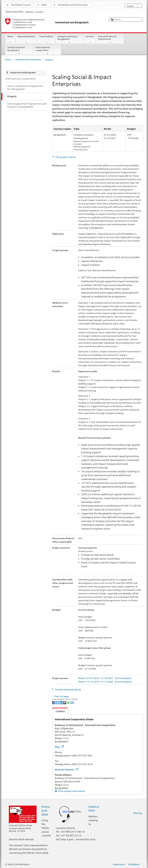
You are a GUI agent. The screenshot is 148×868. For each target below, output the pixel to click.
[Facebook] (54, 702)
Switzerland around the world (73, 5)
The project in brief (65, 157)
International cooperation (47, 50)
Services (90, 39)
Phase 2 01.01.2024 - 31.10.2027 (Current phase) (105, 678)
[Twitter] (58, 702)
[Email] (72, 702)
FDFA (44, 5)
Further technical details (68, 690)
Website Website (66, 770)
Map (59, 747)
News (10, 39)
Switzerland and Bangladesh (19, 50)
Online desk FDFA (46, 810)
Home (8, 60)
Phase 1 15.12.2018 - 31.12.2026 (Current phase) (105, 682)
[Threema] (65, 702)
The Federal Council (21, 5)
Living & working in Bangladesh (69, 39)
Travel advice (46, 39)
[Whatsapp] (69, 702)
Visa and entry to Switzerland (110, 39)
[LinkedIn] (61, 702)
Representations (26, 39)
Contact (59, 711)
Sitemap (137, 813)
